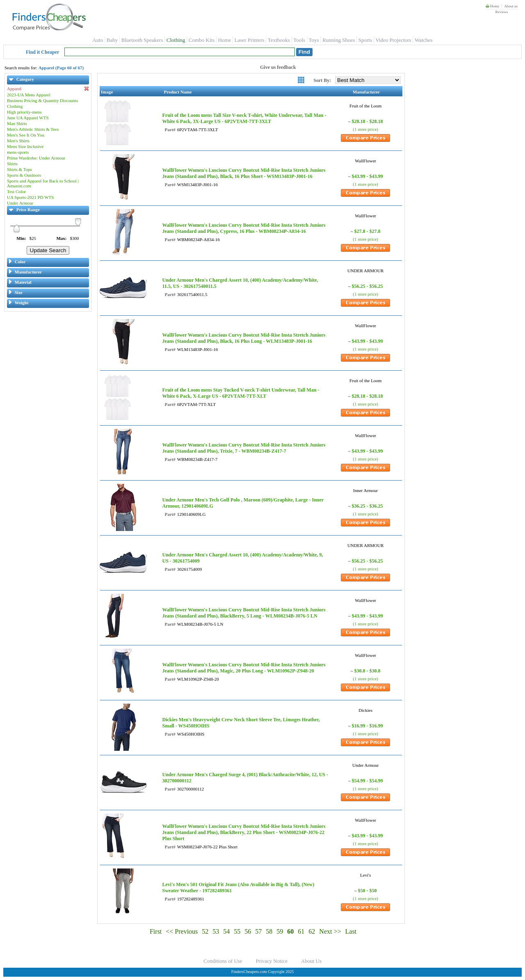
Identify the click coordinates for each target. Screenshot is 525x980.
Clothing (176, 40)
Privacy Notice (272, 961)
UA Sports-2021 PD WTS (30, 197)
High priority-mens (24, 112)
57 (258, 931)
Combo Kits (202, 40)
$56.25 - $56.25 (367, 286)
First (156, 931)
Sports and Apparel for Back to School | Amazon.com (43, 183)
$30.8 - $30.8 (367, 671)
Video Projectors (393, 40)
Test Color (16, 191)
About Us (311, 961)
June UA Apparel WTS (28, 118)
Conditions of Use (223, 961)
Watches (424, 40)
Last (351, 931)
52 (205, 931)
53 (216, 931)
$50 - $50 (367, 891)
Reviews (501, 12)
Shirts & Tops (19, 169)
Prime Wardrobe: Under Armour (36, 158)
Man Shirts (17, 123)
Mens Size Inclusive (25, 146)
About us (511, 6)
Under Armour (20, 203)
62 (312, 931)
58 (269, 931)
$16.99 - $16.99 (367, 726)
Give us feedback (278, 67)
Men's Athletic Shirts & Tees (33, 129)
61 (301, 931)
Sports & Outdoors (24, 175)
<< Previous (182, 931)
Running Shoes (339, 40)
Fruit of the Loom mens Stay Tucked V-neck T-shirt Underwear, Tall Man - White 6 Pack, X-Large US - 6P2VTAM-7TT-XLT (241, 393)
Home (492, 6)
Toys (314, 40)
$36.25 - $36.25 (367, 506)
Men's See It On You (26, 135)
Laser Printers (250, 40)
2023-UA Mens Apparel (29, 95)
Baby (112, 40)
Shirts (12, 164)
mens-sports (18, 152)
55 (237, 931)
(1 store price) (365, 129)
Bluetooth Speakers (142, 40)
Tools (299, 40)
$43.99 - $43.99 (367, 176)
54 (226, 931)
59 (280, 931)
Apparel (48, 89)
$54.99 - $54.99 (367, 781)
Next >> (330, 931)
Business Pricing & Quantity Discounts (42, 100)
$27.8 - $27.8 (367, 231)
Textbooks (279, 40)
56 (248, 931)
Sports (365, 40)
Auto (98, 40)
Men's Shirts (18, 141)
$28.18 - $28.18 (367, 121)
